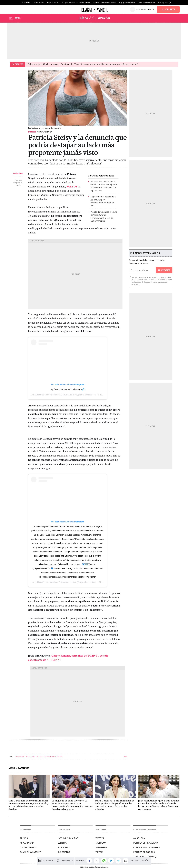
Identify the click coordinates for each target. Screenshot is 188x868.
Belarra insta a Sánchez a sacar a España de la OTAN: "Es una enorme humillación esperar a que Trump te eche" (83, 64)
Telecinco (30, 756)
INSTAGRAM (101, 847)
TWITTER (100, 838)
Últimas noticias (39, 3)
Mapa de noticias (53, 3)
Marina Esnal (18, 173)
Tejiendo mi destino (68, 582)
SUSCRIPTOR (64, 852)
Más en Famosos (19, 768)
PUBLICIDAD (64, 847)
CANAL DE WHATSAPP (30, 852)
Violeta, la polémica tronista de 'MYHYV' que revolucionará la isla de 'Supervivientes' (104, 216)
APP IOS (24, 838)
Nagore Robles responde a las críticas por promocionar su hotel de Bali (103, 201)
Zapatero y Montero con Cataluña (105, 3)
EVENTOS (62, 843)
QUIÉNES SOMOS (28, 847)
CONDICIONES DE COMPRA (147, 847)
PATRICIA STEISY (67, 395)
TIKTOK (99, 852)
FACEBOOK (101, 843)
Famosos (32, 132)
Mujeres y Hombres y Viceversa (50, 756)
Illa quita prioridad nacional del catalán (76, 3)
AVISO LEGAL (140, 838)
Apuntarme (164, 270)
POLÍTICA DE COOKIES (144, 852)
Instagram (20, 756)
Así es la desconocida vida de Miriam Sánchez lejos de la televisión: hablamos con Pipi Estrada (104, 186)
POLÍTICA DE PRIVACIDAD (146, 843)
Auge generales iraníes (127, 3)
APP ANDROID (27, 843)
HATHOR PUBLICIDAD (68, 838)
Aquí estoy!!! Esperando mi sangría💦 (68, 389)
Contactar (64, 829)
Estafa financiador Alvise (146, 3)
